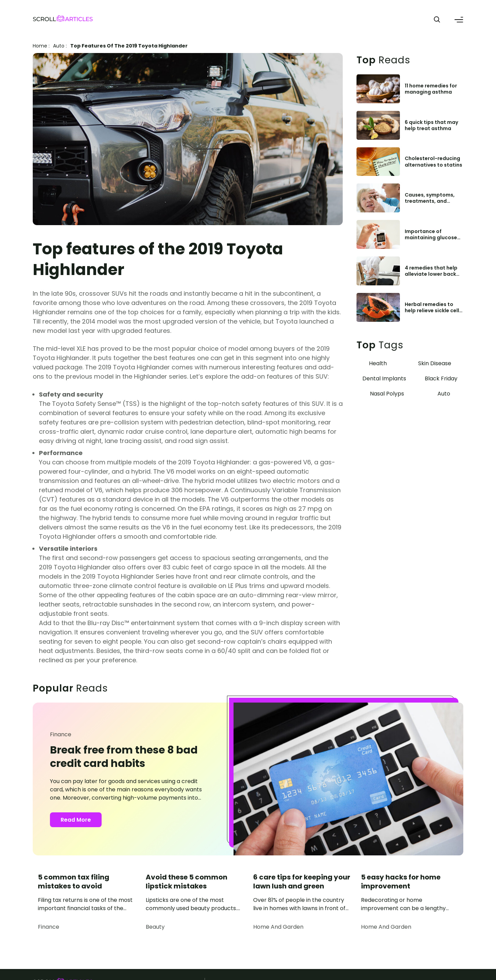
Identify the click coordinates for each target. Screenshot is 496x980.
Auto (444, 394)
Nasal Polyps (387, 394)
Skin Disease (435, 363)
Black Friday (441, 378)
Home (40, 46)
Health (378, 363)
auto (59, 46)
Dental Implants (384, 378)
